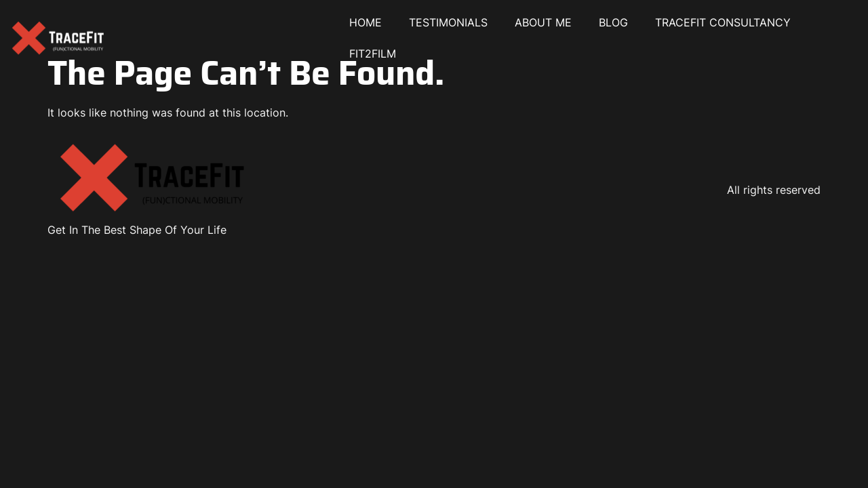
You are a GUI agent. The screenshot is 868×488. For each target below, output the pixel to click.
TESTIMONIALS (448, 22)
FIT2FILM (373, 54)
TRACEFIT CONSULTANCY (723, 22)
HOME (366, 22)
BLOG (613, 22)
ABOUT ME (543, 22)
